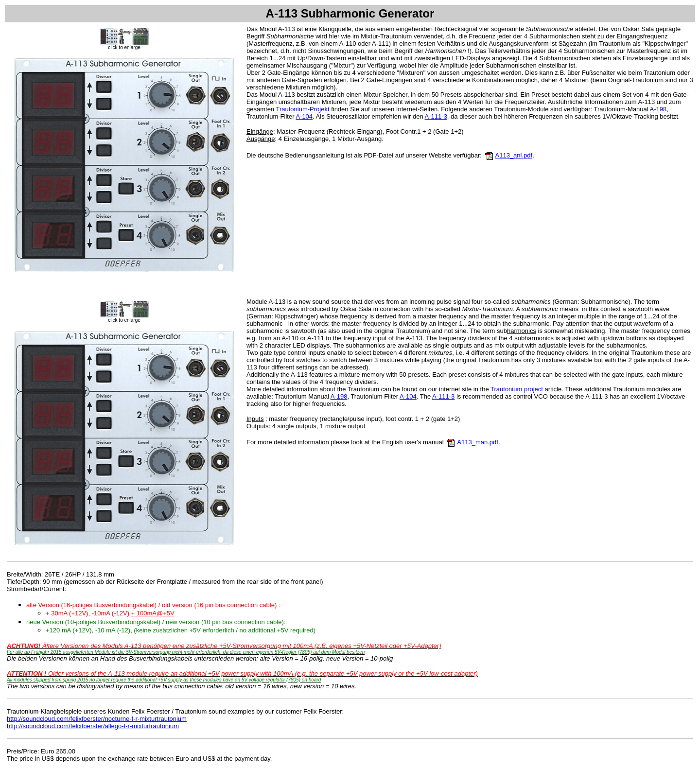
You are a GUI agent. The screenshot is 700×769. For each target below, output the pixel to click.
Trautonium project (517, 389)
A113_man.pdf (478, 442)
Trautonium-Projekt (302, 109)
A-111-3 (436, 116)
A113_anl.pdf (514, 155)
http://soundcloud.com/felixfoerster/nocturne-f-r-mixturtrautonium (97, 719)
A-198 (658, 109)
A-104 (304, 116)
